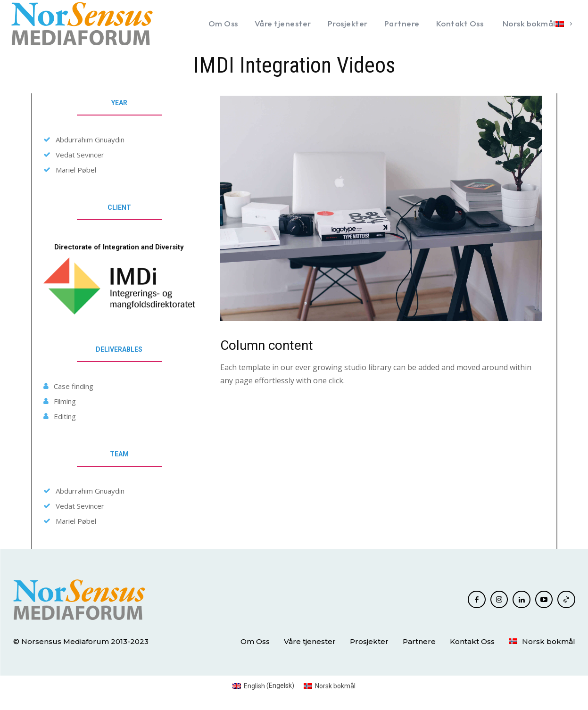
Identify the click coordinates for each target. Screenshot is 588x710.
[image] (381, 208)
